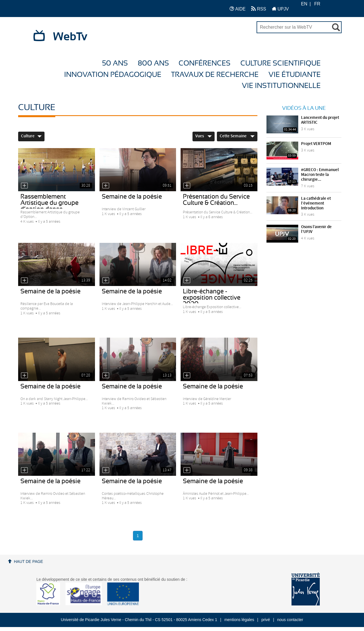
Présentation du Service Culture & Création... (216, 200)
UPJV (280, 9)
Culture (31, 136)
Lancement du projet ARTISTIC (320, 120)
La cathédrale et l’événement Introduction (316, 203)
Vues (204, 136)
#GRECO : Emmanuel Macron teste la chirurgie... (320, 175)
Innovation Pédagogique (113, 75)
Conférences (205, 63)
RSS (259, 9)
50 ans (115, 63)
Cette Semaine (237, 136)
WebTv (70, 37)
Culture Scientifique (281, 63)
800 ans (153, 63)
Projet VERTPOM (316, 144)
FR (317, 4)
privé (266, 620)
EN (304, 4)
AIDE (238, 9)
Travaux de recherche (215, 75)
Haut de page (28, 561)
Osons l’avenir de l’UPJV (316, 229)
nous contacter (290, 620)
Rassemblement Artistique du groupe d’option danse (49, 203)
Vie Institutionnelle (281, 86)
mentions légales (239, 620)
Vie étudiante (295, 75)
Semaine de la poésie (132, 197)
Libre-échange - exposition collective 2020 (212, 298)
